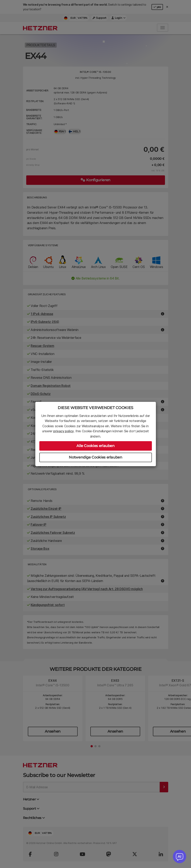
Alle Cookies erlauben (95, 446)
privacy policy (64, 431)
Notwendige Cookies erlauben (95, 457)
